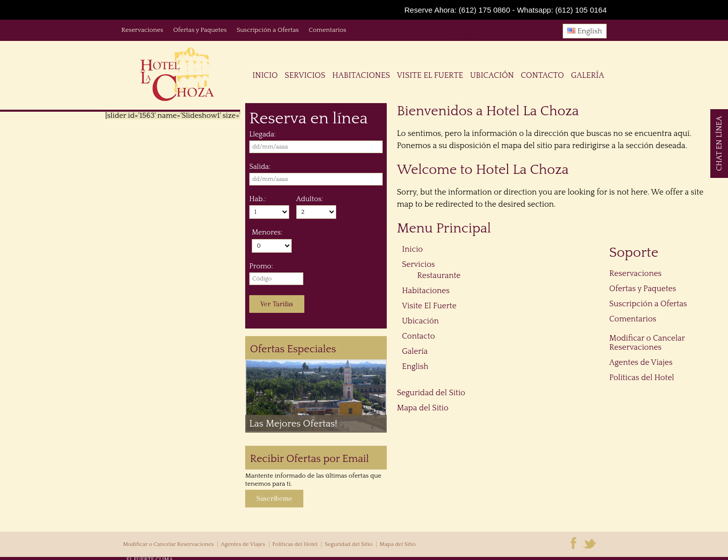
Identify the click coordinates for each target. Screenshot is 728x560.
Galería (587, 75)
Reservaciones (142, 30)
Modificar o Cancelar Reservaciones (647, 343)
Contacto (542, 75)
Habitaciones (361, 75)
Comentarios (328, 30)
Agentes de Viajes (641, 362)
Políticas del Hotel (642, 378)
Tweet (463, 33)
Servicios (305, 75)
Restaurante (439, 275)
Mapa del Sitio (423, 408)
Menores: (267, 232)
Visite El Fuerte (430, 75)
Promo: (261, 266)
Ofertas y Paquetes (200, 30)
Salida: (260, 167)
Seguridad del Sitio (431, 393)
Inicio (265, 75)
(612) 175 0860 (484, 10)
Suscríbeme (274, 499)
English (585, 31)
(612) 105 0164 (581, 10)
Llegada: (262, 134)
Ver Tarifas (277, 304)
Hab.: (258, 199)
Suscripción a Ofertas (268, 30)
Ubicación (492, 75)
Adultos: (310, 199)
